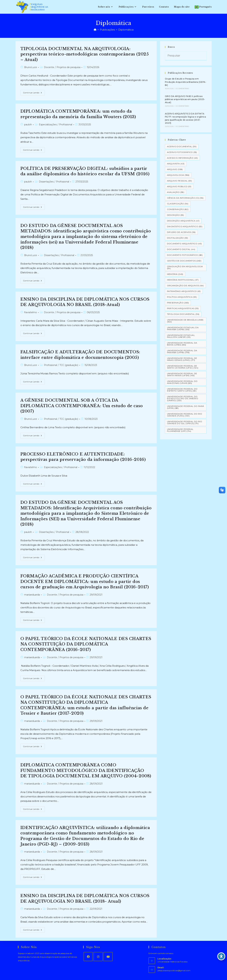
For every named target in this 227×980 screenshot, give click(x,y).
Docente (49, 67)
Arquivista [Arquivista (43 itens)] (176, 164)
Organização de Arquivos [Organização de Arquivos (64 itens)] (185, 286)
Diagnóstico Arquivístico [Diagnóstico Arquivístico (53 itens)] (185, 226)
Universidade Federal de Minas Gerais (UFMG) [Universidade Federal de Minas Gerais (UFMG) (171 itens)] (182, 359)
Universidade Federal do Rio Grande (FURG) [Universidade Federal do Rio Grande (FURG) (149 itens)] (185, 415)
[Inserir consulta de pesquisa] (186, 56)
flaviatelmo (31, 312)
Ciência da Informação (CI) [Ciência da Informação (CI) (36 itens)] (185, 198)
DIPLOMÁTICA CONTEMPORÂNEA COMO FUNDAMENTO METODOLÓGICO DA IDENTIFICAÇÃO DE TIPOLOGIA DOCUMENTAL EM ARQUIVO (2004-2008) (86, 770)
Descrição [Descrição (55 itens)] (176, 215)
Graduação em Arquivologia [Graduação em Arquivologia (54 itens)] (185, 267)
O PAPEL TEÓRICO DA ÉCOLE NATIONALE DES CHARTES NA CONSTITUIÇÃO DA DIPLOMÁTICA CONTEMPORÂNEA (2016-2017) (86, 644)
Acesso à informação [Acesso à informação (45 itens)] (182, 158)
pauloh (28, 125)
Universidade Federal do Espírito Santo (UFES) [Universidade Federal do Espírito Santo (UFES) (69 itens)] (182, 390)
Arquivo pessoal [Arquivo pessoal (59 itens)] (180, 181)
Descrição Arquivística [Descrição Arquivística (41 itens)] (183, 221)
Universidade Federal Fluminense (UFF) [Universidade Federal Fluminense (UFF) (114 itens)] (180, 430)
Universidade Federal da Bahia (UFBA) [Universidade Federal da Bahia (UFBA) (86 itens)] (182, 344)
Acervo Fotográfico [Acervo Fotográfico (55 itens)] (182, 152)
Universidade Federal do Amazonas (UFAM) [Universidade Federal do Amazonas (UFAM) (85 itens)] (182, 382)
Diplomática (126, 30)
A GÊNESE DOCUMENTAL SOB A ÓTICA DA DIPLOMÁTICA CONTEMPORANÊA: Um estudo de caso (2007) (82, 406)
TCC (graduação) (69, 365)
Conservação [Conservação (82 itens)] (178, 209)
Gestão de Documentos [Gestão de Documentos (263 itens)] (184, 261)
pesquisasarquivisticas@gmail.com (174, 970)
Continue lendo (34, 93)
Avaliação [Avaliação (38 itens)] (176, 192)
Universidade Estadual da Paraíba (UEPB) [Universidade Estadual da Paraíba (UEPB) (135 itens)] (183, 328)
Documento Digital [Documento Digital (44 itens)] (181, 249)
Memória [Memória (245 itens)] (175, 274)
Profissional (66, 125)
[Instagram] (98, 957)
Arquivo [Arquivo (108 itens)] (175, 169)
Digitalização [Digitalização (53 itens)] (178, 238)
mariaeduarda (32, 595)
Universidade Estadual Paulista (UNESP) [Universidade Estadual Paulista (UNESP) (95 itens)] (181, 336)
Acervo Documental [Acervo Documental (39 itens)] (182, 146)
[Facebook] (88, 957)
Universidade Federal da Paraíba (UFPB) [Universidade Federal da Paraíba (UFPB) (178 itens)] (182, 351)
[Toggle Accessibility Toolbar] (221, 956)
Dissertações (46, 182)
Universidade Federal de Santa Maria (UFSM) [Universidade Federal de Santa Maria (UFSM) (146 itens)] (182, 374)
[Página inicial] (95, 30)
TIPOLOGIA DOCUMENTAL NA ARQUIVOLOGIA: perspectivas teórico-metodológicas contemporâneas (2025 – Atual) (85, 54)
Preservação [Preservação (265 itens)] (178, 303)
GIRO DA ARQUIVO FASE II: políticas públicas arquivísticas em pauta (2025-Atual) (185, 99)
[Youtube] (108, 957)
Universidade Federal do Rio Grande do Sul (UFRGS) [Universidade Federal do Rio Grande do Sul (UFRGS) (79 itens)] (185, 422)
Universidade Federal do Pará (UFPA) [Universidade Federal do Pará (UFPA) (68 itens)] (186, 407)
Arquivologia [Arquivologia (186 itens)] (178, 175)
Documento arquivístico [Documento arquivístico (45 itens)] (184, 244)
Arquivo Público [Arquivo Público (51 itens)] (179, 186)
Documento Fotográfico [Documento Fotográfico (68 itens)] (185, 255)
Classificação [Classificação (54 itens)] (178, 204)
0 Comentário (182, 89)
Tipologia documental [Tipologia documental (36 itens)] (183, 314)
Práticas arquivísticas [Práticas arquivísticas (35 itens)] (183, 308)
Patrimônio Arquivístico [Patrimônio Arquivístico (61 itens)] (184, 291)
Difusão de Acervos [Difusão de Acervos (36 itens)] (181, 232)
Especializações (48, 125)
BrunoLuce (31, 67)
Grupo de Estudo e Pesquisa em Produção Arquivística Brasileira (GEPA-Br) (186, 82)
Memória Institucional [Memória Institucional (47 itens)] (183, 280)
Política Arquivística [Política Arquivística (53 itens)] (182, 297)
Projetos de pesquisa (68, 67)
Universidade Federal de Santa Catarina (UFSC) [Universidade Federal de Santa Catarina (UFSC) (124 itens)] (183, 367)
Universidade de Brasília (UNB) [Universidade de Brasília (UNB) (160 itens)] (185, 321)
